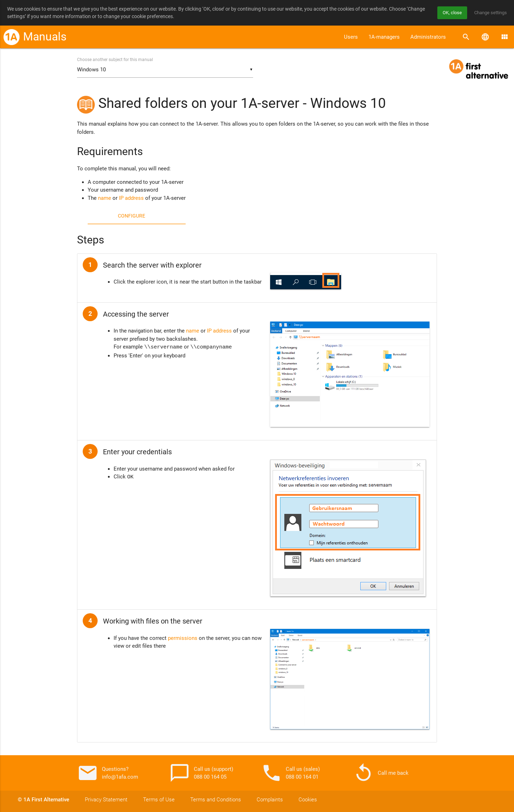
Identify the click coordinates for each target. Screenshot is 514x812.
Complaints (270, 800)
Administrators (428, 37)
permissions (183, 638)
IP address (131, 198)
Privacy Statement (106, 800)
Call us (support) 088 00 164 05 (201, 773)
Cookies (308, 800)
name (105, 198)
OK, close (449, 13)
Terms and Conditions (216, 800)
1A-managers (384, 37)
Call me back (381, 773)
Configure (132, 216)
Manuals (45, 37)
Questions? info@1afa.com (108, 773)
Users (351, 37)
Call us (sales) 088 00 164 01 (290, 773)
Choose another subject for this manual (115, 60)
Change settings (489, 13)
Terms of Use (159, 800)
